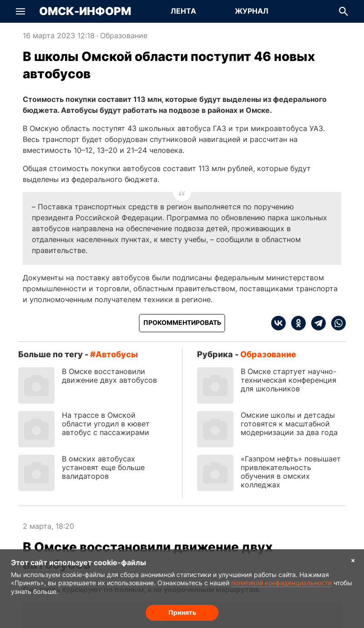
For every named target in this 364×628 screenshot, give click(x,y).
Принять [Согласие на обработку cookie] (182, 612)
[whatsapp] (336, 323)
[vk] (278, 323)
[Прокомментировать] (182, 323)
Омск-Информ (85, 11)
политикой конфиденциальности (281, 583)
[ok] (296, 323)
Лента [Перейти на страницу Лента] (183, 11)
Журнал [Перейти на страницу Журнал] (252, 11)
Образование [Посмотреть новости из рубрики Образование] (124, 35)
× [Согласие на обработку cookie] (353, 560)
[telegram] (316, 323)
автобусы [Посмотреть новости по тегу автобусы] (117, 354)
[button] (20, 11)
